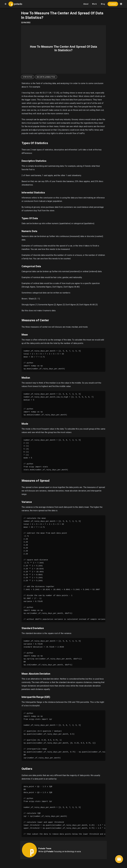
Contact (113, 4)
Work (94, 4)
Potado (50, 851)
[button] (121, 4)
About (86, 4)
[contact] (119, 859)
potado (18, 4)
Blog (103, 4)
